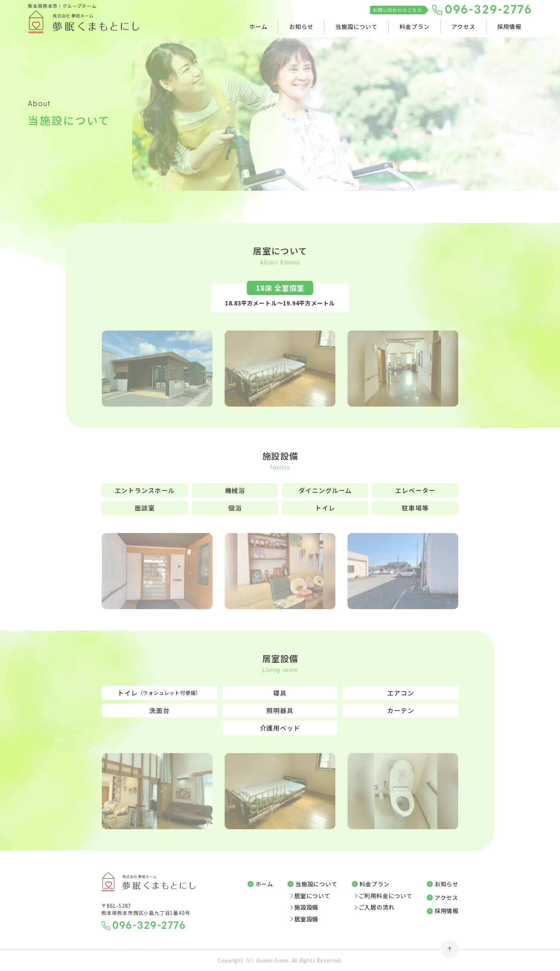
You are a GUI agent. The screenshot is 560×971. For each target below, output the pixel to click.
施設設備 (306, 907)
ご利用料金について (386, 896)
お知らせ (301, 26)
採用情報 (509, 26)
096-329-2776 (488, 11)
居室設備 (306, 919)
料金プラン (415, 26)
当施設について (356, 26)
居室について (312, 896)
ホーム (258, 26)
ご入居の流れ (377, 907)
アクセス (463, 26)
